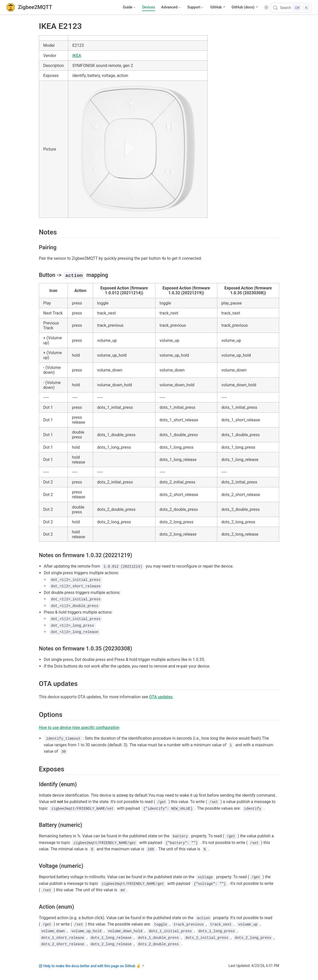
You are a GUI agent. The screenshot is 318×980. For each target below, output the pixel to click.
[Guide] (129, 7)
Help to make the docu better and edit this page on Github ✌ (90, 966)
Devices (149, 7)
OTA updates (161, 697)
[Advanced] (171, 7)
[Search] (291, 8)
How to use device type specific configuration (79, 728)
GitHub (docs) (243, 7)
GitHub (216, 7)
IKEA (77, 56)
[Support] (196, 7)
